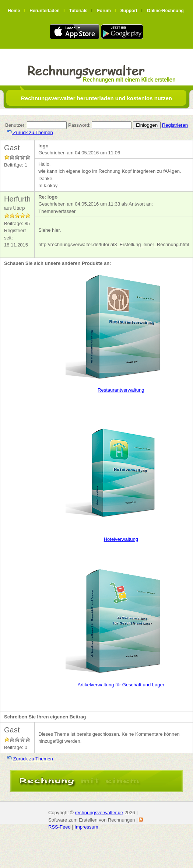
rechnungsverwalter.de (99, 813)
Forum (104, 11)
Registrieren (175, 125)
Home (14, 11)
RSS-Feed (59, 827)
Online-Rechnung (165, 11)
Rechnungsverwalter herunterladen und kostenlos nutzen (96, 98)
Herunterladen (44, 11)
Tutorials (78, 11)
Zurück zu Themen (30, 132)
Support (129, 11)
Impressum (86, 827)
